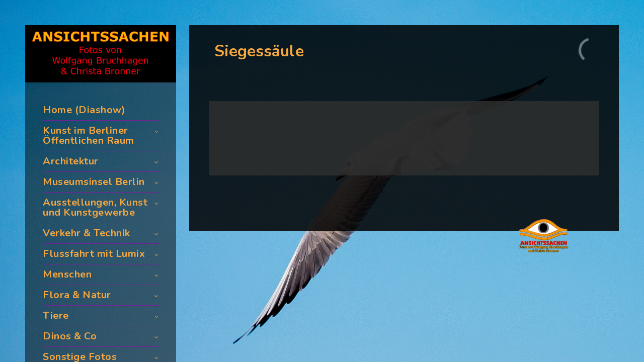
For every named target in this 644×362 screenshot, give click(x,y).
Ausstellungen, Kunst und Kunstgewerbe (95, 207)
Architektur (71, 161)
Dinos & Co (70, 336)
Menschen (67, 274)
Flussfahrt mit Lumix (94, 254)
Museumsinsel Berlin (94, 182)
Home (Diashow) (84, 110)
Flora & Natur (77, 295)
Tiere (56, 315)
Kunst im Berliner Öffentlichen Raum (89, 135)
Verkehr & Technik (87, 233)
